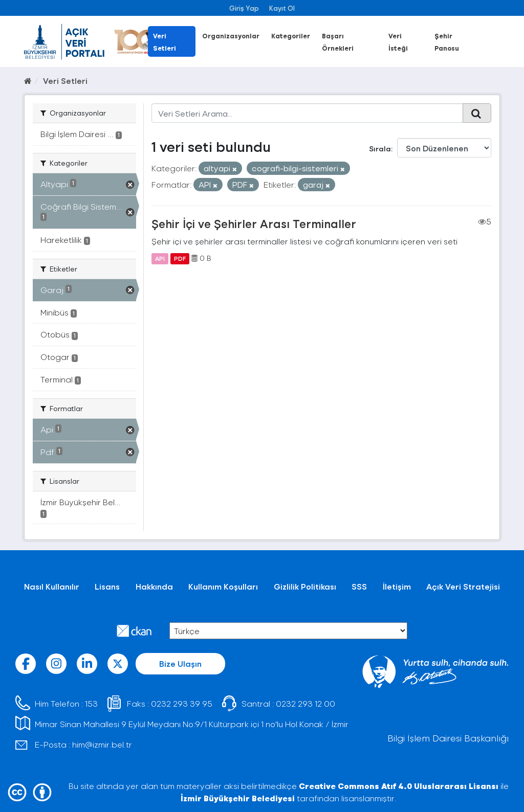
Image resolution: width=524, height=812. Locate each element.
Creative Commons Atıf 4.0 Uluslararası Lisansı (399, 786)
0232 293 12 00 (305, 703)
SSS (359, 586)
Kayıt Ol (282, 8)
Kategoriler (291, 36)
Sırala (380, 149)
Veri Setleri (65, 81)
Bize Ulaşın (180, 663)
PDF (180, 258)
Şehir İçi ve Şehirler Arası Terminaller (254, 223)
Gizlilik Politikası (305, 586)
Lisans (107, 586)
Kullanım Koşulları (223, 586)
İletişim (397, 586)
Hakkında (154, 586)
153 (91, 703)
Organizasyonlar (231, 36)
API (160, 258)
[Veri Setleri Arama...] (308, 113)
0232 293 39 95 (182, 703)
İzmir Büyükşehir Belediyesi (238, 798)
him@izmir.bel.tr (102, 744)
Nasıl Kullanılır (52, 586)
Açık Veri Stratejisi (463, 586)
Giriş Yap (244, 8)
